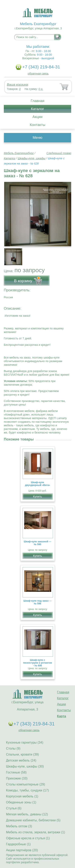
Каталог (37, 109)
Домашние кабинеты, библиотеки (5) (33, 820)
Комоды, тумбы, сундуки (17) (27, 790)
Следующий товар (59, 153)
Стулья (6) (14, 808)
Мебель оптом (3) (19, 826)
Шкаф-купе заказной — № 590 (38, 543)
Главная (37, 101)
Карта (61, 716)
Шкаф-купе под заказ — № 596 (37, 602)
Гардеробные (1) (18, 844)
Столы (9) (13, 748)
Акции (37, 117)
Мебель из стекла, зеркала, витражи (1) (35, 832)
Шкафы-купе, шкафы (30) (25, 766)
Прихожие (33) (17, 778)
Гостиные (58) (16, 772)
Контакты (38, 125)
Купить (37, 497)
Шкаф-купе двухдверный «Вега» (38, 484)
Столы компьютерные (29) (25, 784)
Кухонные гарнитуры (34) (25, 742)
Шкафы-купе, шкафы (31, 158)
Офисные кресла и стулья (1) (28, 838)
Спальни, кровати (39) (22, 754)
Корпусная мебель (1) (22, 796)
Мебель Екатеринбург (19, 153)
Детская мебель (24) (21, 760)
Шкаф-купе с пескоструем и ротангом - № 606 (37, 663)
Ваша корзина (17, 85)
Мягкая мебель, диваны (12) (27, 814)
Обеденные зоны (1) (21, 802)
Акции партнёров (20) (22, 850)
